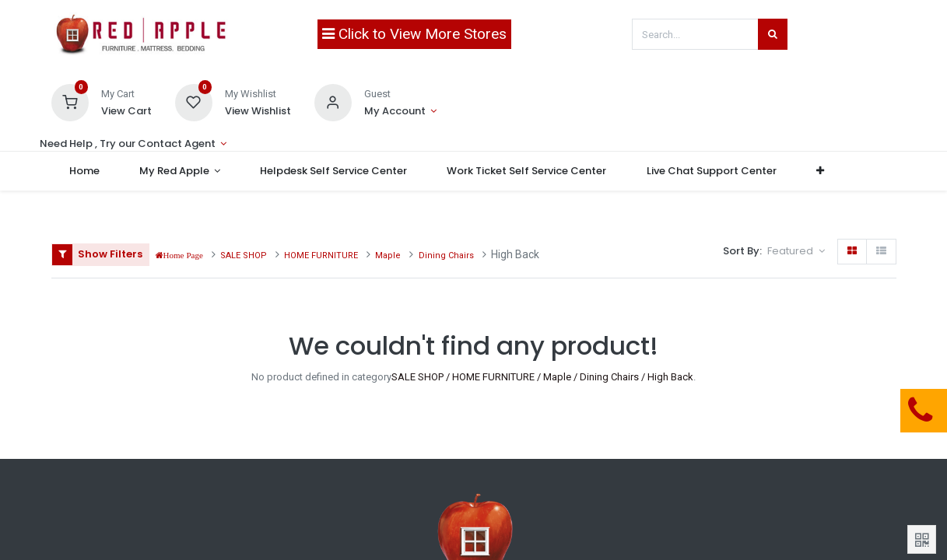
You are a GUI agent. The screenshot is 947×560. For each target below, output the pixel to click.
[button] (822, 171)
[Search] (773, 34)
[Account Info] (400, 111)
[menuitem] (86, 171)
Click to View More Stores (414, 34)
